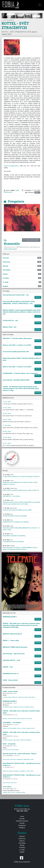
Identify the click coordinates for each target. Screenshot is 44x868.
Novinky (22, 819)
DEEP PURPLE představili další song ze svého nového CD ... (21, 489)
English (22, 852)
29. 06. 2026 (7, 437)
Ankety (22, 845)
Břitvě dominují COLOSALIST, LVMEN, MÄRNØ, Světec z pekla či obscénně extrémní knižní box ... (20, 548)
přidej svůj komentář (31, 240)
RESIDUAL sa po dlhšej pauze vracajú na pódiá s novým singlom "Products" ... (20, 482)
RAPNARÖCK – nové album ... (12, 495)
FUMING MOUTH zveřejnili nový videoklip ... (16, 521)
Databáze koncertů (22, 821)
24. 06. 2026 (7, 419)
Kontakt (22, 823)
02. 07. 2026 (7, 443)
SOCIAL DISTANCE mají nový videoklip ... (15, 515)
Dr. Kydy (22, 850)
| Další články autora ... (11, 191)
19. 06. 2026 (7, 408)
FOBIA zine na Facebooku (22, 859)
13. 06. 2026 (7, 402)
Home (22, 816)
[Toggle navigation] (40, 5)
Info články (22, 843)
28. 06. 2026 (7, 431)
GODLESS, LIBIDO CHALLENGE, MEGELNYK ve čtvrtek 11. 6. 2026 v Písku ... (22, 528)
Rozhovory (22, 839)
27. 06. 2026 (7, 425)
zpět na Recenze (8, 20)
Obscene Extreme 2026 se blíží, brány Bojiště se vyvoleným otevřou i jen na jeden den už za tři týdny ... (21, 502)
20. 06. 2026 (7, 413)
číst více (38, 297)
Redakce (22, 828)
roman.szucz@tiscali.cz (11, 166)
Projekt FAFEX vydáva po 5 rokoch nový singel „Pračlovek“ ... (22, 476)
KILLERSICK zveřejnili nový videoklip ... (15, 535)
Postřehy (22, 847)
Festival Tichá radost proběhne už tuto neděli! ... (18, 509)
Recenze (22, 836)
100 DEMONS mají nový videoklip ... (14, 541)
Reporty (22, 841)
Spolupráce (22, 825)
